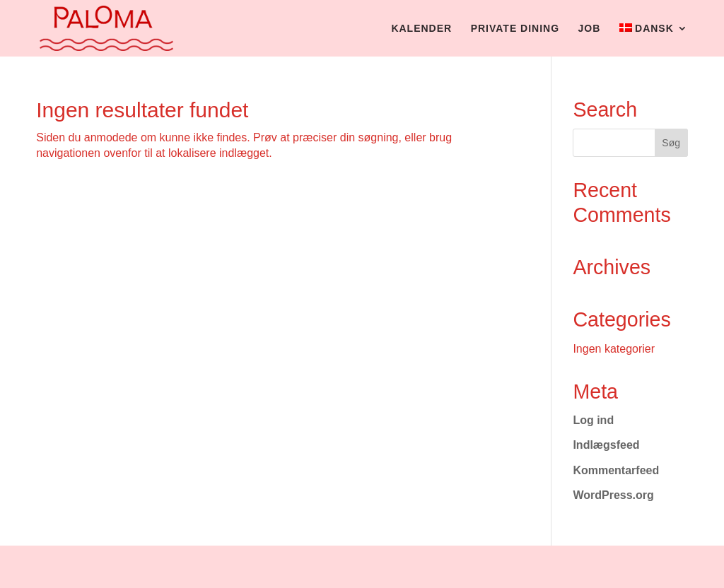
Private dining (515, 29)
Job (590, 29)
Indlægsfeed (606, 445)
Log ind (593, 420)
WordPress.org (613, 495)
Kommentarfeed (616, 470)
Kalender (421, 29)
